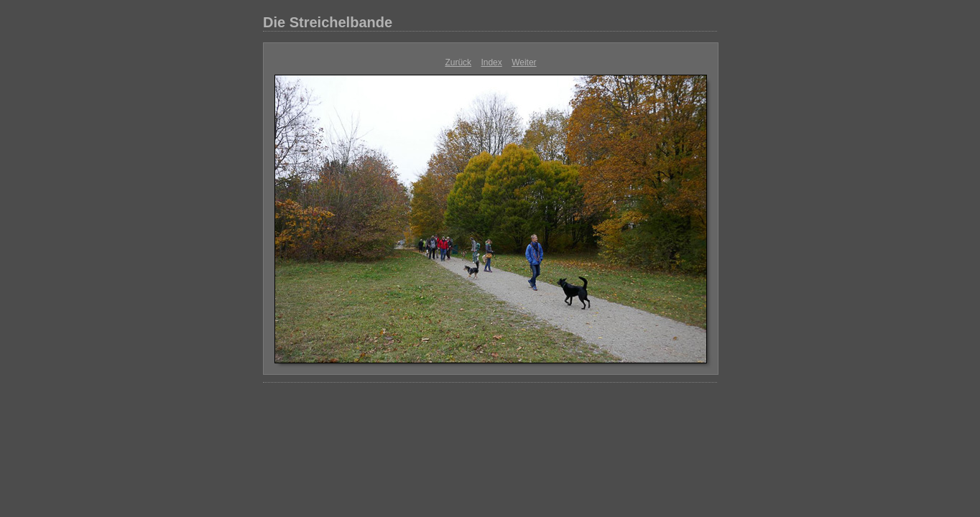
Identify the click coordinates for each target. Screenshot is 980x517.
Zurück (458, 62)
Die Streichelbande (328, 22)
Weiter (524, 62)
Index (491, 62)
